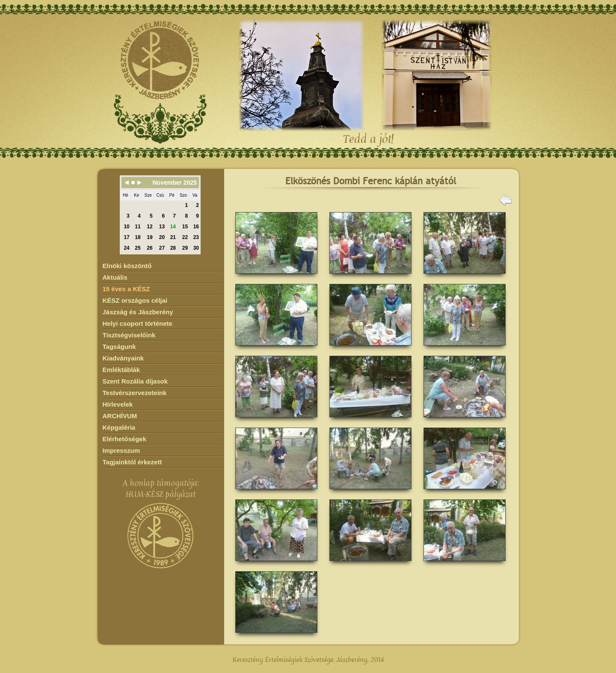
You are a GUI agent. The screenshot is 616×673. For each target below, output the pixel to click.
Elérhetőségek (125, 439)
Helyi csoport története (138, 323)
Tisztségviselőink (129, 335)
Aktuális (115, 277)
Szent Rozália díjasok (135, 381)
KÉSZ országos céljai (135, 300)
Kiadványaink (123, 358)
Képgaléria (119, 427)
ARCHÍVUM (120, 416)
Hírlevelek (118, 404)
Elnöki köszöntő (127, 266)
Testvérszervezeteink (135, 393)
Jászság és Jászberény (138, 312)
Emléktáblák (121, 370)
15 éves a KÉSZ (126, 289)
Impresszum (121, 450)
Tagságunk (119, 347)
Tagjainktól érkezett (132, 462)
